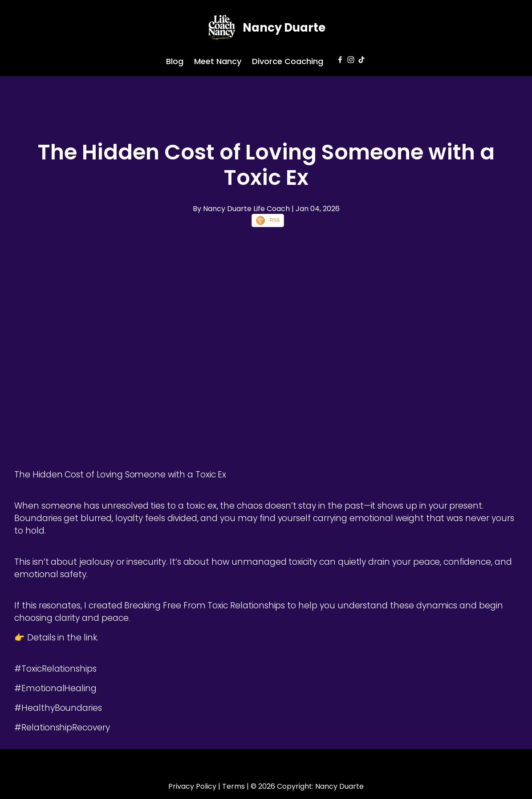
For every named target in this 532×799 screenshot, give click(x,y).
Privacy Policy (192, 786)
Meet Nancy (218, 61)
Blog (175, 61)
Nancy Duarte (284, 28)
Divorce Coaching (288, 61)
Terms (234, 786)
